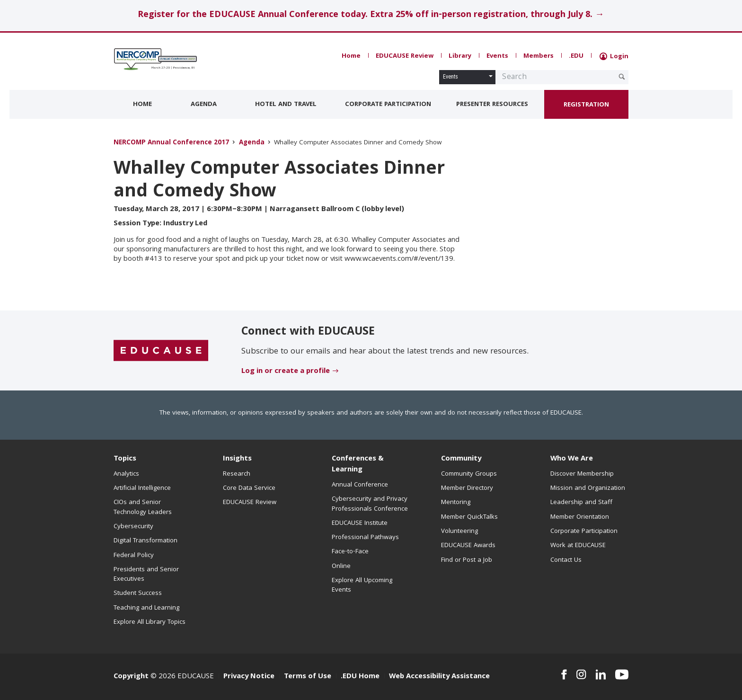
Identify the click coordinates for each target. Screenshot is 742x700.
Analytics (126, 474)
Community (461, 459)
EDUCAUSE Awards (468, 546)
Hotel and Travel (286, 105)
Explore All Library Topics (150, 622)
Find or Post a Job (467, 560)
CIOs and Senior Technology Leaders (143, 507)
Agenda (204, 105)
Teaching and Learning (146, 608)
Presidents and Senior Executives (146, 575)
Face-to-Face (350, 552)
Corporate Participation (388, 105)
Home (351, 56)
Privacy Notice (249, 677)
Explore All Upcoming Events (362, 585)
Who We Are (572, 459)
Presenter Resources (492, 105)
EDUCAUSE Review (405, 56)
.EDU (576, 56)
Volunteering (459, 532)
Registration (586, 105)
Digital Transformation (146, 541)
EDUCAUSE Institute (360, 523)
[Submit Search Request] (622, 77)
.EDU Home (360, 677)
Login (614, 57)
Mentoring (456, 503)
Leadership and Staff (581, 503)
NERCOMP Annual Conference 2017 (171, 143)
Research (237, 474)
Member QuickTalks (469, 517)
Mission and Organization (588, 488)
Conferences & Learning (358, 465)
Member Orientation (580, 517)
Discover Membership (582, 474)
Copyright (131, 677)
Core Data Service (249, 488)
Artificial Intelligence (142, 488)
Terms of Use (308, 677)
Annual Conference (360, 485)
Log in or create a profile (286, 372)
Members (539, 56)
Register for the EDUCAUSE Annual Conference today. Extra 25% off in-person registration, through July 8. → (371, 15)
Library (460, 56)
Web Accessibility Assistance (439, 677)
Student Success (138, 594)
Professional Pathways (365, 538)
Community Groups (469, 474)
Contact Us (566, 560)
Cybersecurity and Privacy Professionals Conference (370, 504)
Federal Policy (134, 556)
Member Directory (467, 488)
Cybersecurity (133, 527)
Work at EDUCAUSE (578, 546)
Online (341, 567)
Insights (237, 459)
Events (497, 56)
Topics (125, 459)
